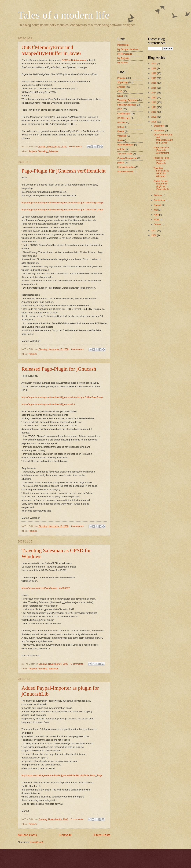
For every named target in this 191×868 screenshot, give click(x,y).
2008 (154, 122)
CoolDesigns (124, 113)
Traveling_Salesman (48, 151)
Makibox (122, 122)
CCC (120, 109)
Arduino (121, 149)
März (157, 220)
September (160, 200)
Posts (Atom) (36, 842)
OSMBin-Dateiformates (74, 60)
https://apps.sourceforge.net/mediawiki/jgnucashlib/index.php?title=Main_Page (62, 210)
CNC (120, 91)
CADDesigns (124, 118)
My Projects (123, 58)
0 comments (76, 147)
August (158, 205)
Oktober (158, 195)
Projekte (33, 151)
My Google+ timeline (128, 49)
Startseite (65, 835)
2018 (154, 73)
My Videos (123, 63)
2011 (154, 107)
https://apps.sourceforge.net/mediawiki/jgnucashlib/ (48, 404)
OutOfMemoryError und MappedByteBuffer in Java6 (51, 50)
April (157, 215)
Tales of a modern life (64, 15)
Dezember (159, 126)
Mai (156, 210)
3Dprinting (122, 82)
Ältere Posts (102, 835)
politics (121, 162)
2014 (154, 93)
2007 (154, 231)
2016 (154, 83)
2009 (154, 117)
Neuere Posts (27, 835)
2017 (154, 78)
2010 (154, 112)
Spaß (120, 140)
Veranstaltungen (125, 145)
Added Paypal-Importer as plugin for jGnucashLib (161, 185)
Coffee (121, 127)
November (159, 130)
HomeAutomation (126, 167)
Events (121, 131)
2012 (154, 102)
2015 (154, 88)
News (120, 96)
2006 (154, 235)
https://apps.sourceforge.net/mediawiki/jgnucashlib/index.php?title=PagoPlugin (63, 203)
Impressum (123, 45)
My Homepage (125, 54)
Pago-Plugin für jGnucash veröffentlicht (64, 171)
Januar (158, 224)
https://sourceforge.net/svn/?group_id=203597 (46, 588)
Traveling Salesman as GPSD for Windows (161, 172)
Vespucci (122, 136)
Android (121, 87)
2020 (154, 64)
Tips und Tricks (125, 154)
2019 (154, 68)
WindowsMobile (125, 171)
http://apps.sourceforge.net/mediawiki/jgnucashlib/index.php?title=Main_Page (62, 775)
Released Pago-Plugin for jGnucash (59, 369)
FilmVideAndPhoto (127, 105)
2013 (154, 97)
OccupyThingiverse (127, 158)
